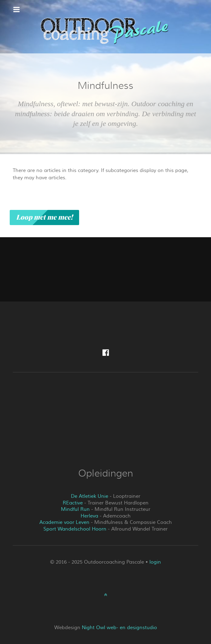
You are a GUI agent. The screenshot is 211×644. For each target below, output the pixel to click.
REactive (73, 503)
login (155, 562)
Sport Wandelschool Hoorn (75, 529)
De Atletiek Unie (90, 496)
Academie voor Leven (64, 522)
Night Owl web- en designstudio (119, 628)
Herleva (89, 516)
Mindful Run (75, 509)
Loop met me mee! (44, 217)
